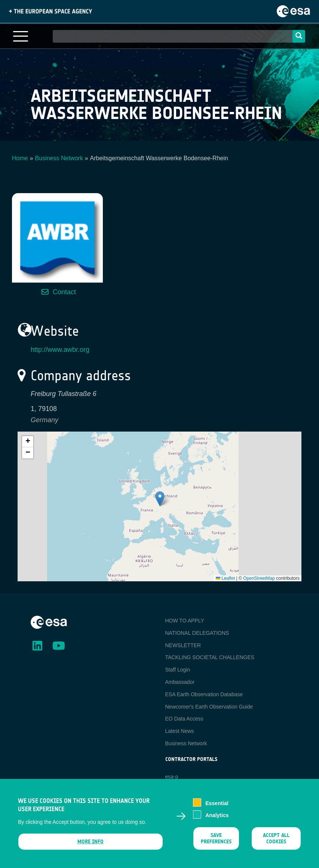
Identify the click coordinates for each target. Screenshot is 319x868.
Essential (217, 803)
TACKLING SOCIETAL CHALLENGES (210, 657)
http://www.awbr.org (60, 350)
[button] (160, 499)
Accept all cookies (276, 838)
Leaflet (225, 578)
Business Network (59, 158)
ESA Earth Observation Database (204, 694)
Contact (64, 292)
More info (91, 842)
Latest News (180, 731)
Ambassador (180, 682)
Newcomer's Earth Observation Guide (209, 707)
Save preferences (216, 838)
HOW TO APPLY (185, 621)
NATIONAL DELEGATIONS (197, 633)
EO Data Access (184, 719)
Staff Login (178, 670)
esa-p (172, 777)
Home (20, 158)
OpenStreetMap (259, 578)
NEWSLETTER (183, 645)
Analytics (217, 815)
